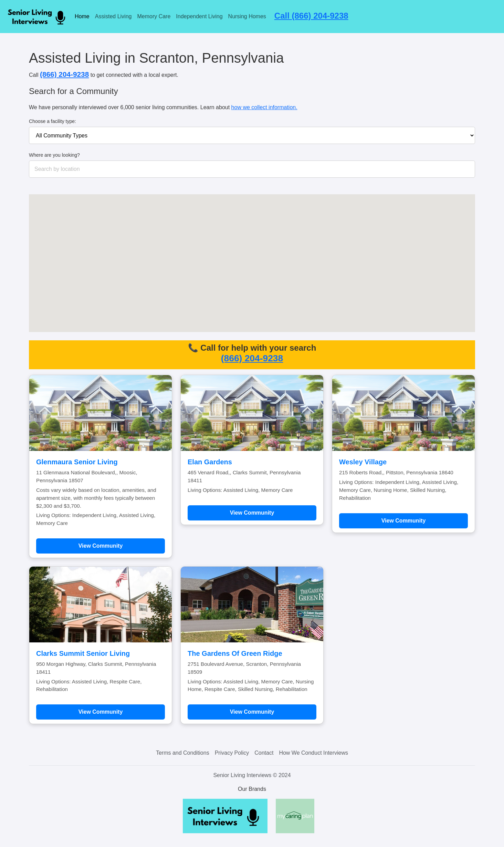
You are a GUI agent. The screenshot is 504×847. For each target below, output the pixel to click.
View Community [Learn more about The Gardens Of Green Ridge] (252, 712)
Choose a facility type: (52, 121)
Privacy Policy (232, 753)
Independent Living (199, 16)
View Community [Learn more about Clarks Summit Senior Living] (101, 712)
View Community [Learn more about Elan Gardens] (252, 513)
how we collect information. (264, 107)
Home (82, 16)
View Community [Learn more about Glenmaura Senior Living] (101, 546)
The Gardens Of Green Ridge (235, 653)
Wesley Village (363, 462)
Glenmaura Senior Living (77, 462)
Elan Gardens (210, 462)
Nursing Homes (247, 16)
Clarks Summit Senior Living (83, 653)
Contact (264, 753)
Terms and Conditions (183, 753)
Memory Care (154, 16)
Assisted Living (113, 16)
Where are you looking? (54, 155)
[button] (263, 267)
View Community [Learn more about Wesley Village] (404, 521)
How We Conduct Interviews (313, 753)
